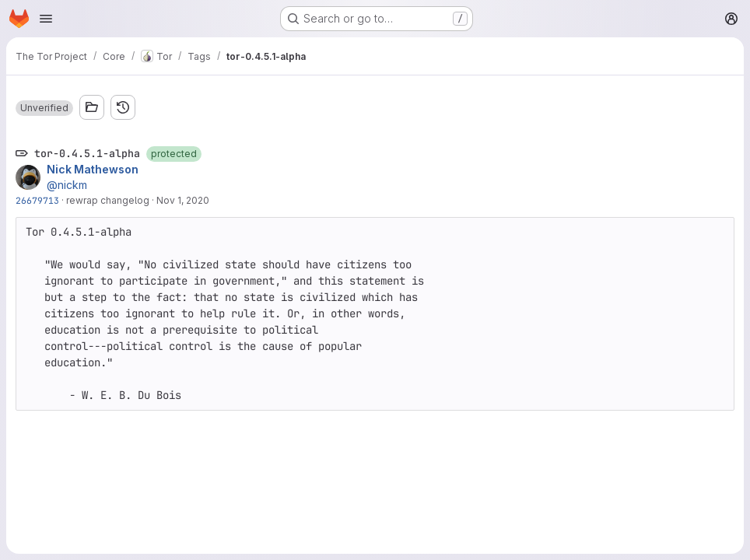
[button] (44, 108)
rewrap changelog (108, 200)
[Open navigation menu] (46, 19)
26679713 (37, 200)
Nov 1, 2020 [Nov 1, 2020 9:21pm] (183, 200)
